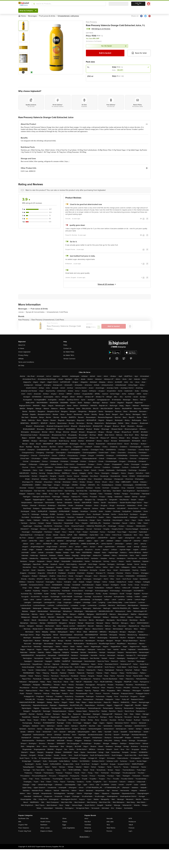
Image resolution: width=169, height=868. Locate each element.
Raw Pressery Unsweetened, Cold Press (48, 320)
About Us (22, 345)
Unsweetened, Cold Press (57, 312)
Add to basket (105, 53)
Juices (22, 312)
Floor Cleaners (24, 828)
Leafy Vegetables (69, 828)
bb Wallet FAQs (69, 352)
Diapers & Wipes (46, 831)
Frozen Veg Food (25, 831)
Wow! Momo (111, 828)
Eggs (64, 825)
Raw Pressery (91, 22)
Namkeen (44, 825)
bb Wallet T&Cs (69, 355)
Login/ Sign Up (138, 4)
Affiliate (21, 359)
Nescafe (110, 818)
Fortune (132, 828)
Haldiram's (88, 831)
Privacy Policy (23, 355)
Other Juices (45, 828)
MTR (130, 818)
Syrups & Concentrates (36, 312)
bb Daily (21, 365)
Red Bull (88, 822)
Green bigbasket (24, 352)
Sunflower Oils (24, 818)
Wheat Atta (44, 818)
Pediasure (132, 822)
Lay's (130, 831)
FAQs (65, 345)
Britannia (88, 828)
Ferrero (109, 831)
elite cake (110, 822)
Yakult (131, 825)
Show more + (84, 837)
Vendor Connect (69, 359)
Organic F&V (23, 825)
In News (21, 348)
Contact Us (67, 348)
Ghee (64, 818)
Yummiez (88, 825)
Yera (108, 825)
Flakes (65, 822)
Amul (86, 818)
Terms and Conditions (26, 362)
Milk (20, 822)
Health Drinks (45, 822)
